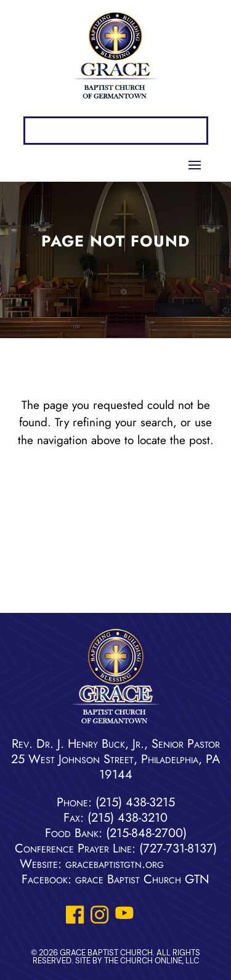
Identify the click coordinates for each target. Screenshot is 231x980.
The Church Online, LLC (152, 961)
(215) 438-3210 (128, 818)
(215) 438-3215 (135, 802)
